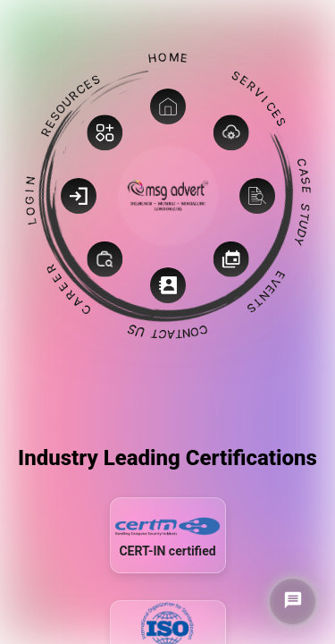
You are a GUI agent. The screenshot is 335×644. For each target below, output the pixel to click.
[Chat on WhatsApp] (293, 602)
